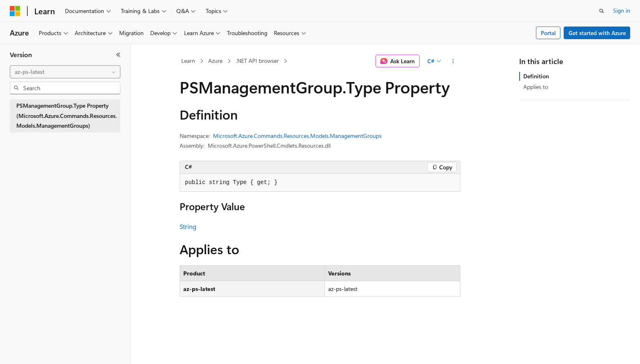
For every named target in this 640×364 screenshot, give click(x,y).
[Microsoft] (15, 11)
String (188, 226)
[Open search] (602, 11)
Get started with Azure (597, 33)
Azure (215, 61)
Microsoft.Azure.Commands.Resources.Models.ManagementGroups (297, 136)
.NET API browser (257, 61)
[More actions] (453, 61)
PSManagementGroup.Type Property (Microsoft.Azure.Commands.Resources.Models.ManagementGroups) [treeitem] (67, 115)
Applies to (536, 87)
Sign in (622, 10)
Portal (548, 33)
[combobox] (65, 72)
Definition (536, 76)
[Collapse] (118, 55)
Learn (188, 61)
